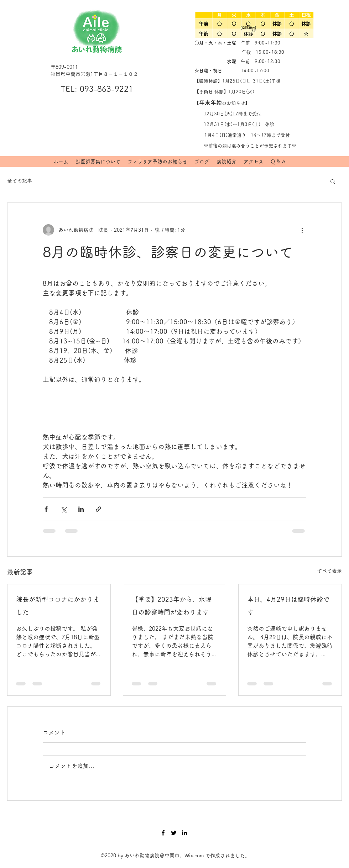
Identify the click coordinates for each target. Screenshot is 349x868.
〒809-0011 (64, 67)
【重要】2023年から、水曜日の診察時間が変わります (172, 606)
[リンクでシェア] (98, 509)
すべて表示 (329, 571)
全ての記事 (20, 181)
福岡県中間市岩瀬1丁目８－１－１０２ (94, 74)
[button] (333, 181)
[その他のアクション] (302, 230)
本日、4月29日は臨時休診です (288, 606)
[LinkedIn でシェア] (81, 509)
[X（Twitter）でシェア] (64, 509)
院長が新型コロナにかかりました (58, 606)
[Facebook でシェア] (46, 509)
